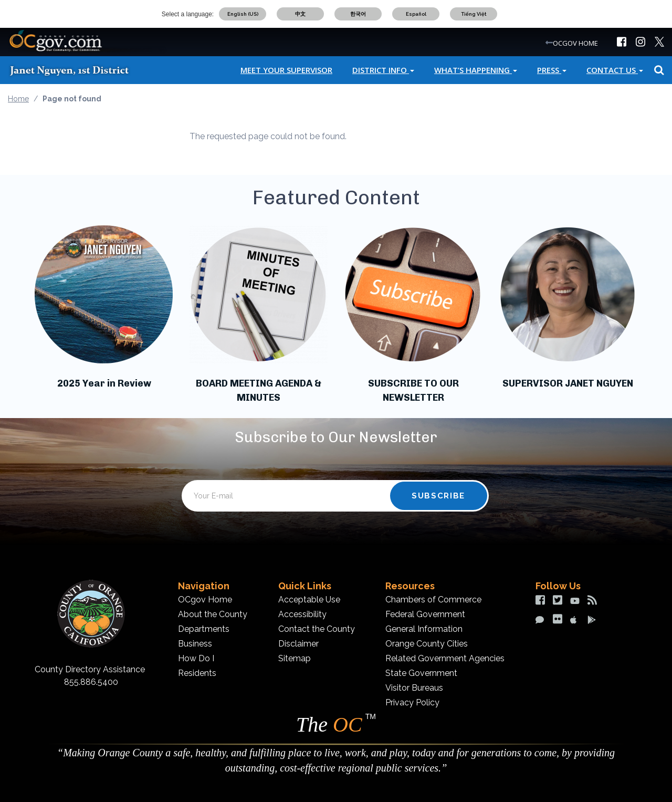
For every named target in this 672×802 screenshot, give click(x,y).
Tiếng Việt (474, 14)
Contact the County (317, 629)
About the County (213, 614)
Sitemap (295, 658)
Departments (204, 629)
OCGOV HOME (575, 43)
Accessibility (302, 614)
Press (552, 70)
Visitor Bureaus (414, 688)
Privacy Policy (412, 702)
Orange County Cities (427, 644)
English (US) (243, 14)
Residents (197, 673)
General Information (424, 629)
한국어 (358, 14)
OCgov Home (205, 600)
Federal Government (425, 614)
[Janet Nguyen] (79, 70)
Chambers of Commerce (433, 600)
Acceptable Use (309, 600)
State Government (421, 673)
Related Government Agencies (445, 658)
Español (416, 14)
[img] (622, 42)
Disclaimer (298, 644)
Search (658, 70)
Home (18, 99)
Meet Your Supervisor (286, 70)
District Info (383, 70)
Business (195, 644)
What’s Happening (476, 70)
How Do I (196, 658)
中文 (300, 14)
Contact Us (615, 70)
